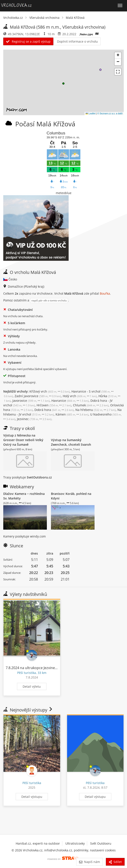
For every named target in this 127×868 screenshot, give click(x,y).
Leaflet (91, 113)
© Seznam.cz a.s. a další (110, 113)
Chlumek (91, 405)
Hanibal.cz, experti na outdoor (38, 843)
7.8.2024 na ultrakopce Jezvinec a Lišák (37, 668)
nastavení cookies (103, 850)
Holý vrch (80, 396)
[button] (63, 83)
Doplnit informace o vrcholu (77, 41)
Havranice (70, 401)
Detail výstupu (32, 797)
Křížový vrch (50, 391)
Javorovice (31, 401)
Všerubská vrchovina (44, 18)
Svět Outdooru (101, 843)
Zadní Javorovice (38, 396)
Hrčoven (54, 405)
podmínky (81, 850)
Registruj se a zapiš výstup (28, 41)
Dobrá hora (54, 410)
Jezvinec (34, 419)
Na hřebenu (96, 410)
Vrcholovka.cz (13, 18)
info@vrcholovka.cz (58, 850)
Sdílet (115, 862)
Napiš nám (89, 862)
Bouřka (105, 293)
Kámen (72, 414)
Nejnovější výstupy (28, 710)
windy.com (38, 536)
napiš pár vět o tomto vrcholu (49, 300)
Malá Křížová (75, 18)
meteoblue (64, 193)
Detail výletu (32, 686)
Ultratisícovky (75, 843)
